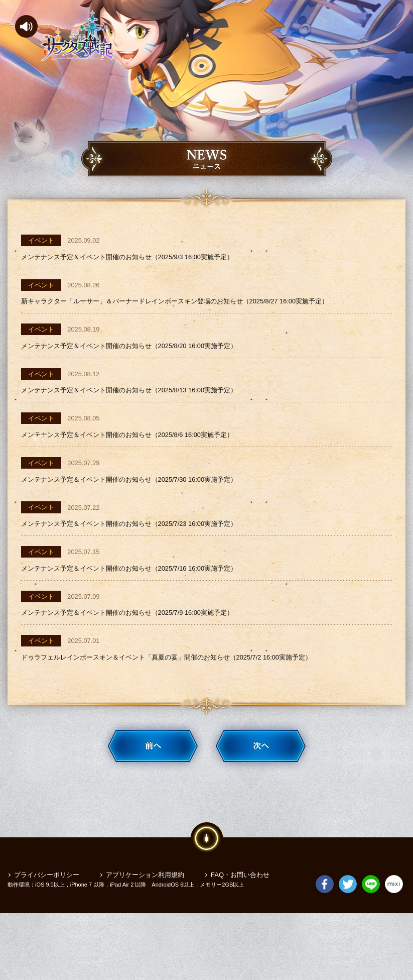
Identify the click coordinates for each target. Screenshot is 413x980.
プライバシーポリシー (47, 931)
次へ (261, 805)
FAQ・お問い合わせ (240, 931)
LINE (371, 947)
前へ (153, 805)
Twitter (348, 947)
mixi (394, 947)
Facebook (325, 947)
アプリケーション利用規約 (145, 931)
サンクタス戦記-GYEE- (78, 36)
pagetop (207, 897)
